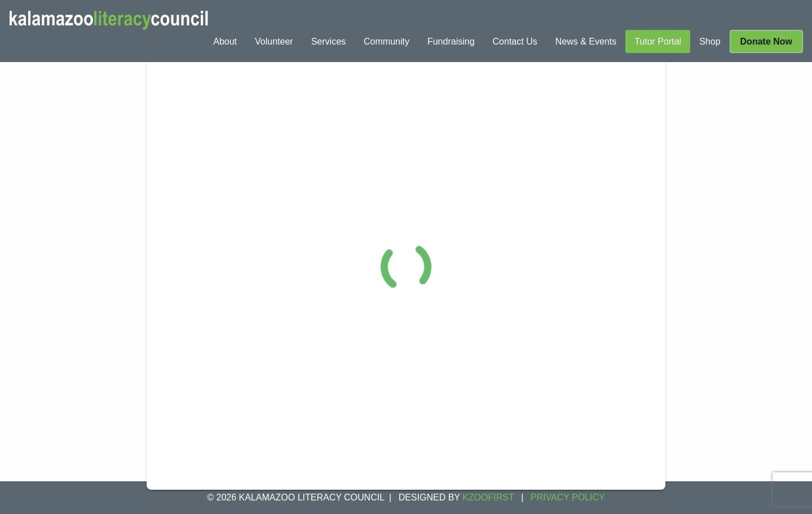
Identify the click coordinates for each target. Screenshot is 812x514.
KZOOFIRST (488, 497)
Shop (710, 41)
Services (328, 41)
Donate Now (766, 41)
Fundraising (451, 41)
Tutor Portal (658, 41)
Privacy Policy (568, 497)
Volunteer (274, 41)
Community (387, 41)
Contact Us (515, 41)
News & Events (586, 41)
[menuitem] (225, 41)
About (225, 41)
